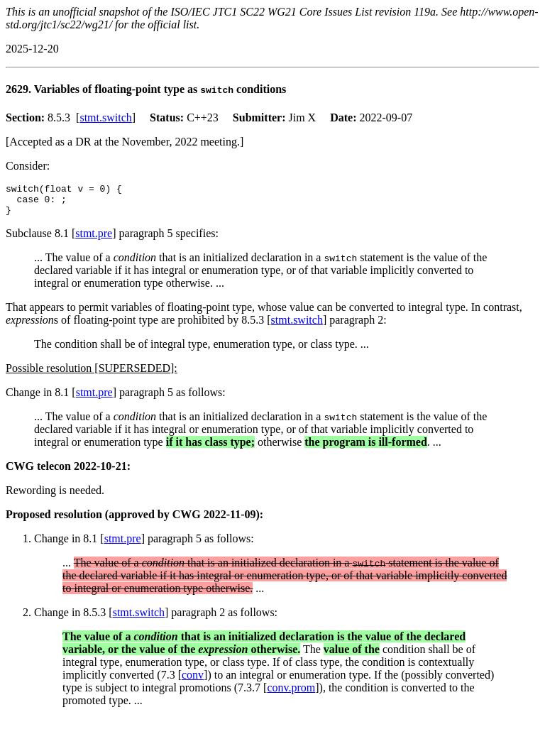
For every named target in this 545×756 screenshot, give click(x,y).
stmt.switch (105, 117)
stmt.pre (94, 240)
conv (193, 681)
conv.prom (291, 694)
